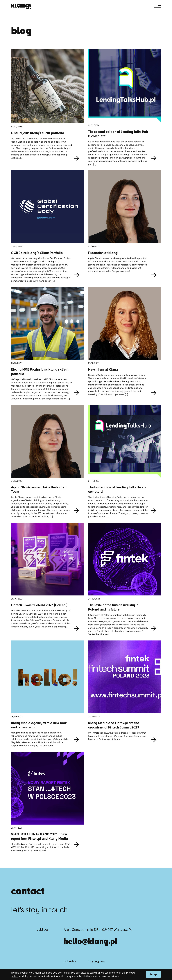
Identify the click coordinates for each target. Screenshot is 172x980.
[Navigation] (158, 6)
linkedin (70, 962)
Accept (153, 974)
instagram (97, 962)
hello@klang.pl (91, 941)
